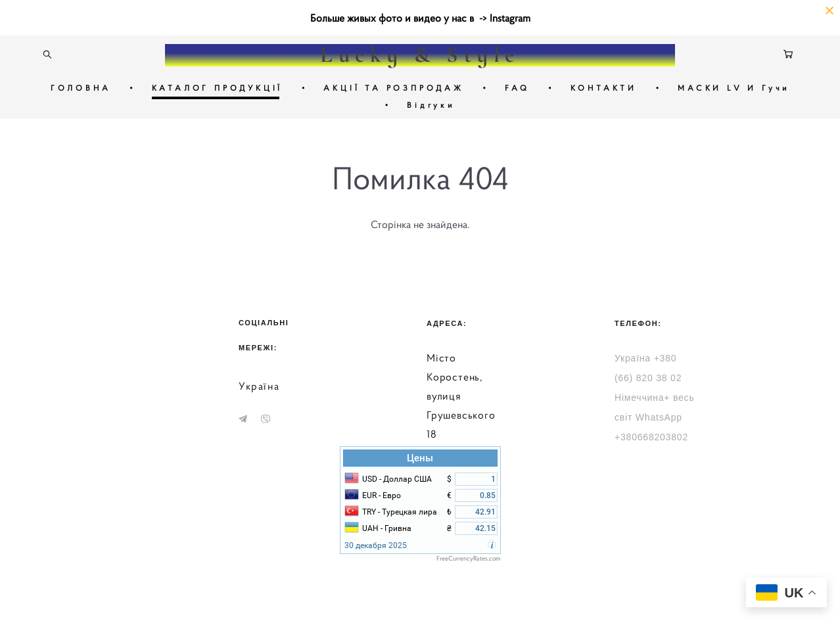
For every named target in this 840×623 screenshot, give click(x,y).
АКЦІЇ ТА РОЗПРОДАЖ (393, 88)
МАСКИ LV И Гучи (734, 88)
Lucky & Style (420, 55)
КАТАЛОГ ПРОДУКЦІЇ (218, 88)
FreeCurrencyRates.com (469, 558)
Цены (420, 458)
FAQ (517, 88)
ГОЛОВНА (81, 88)
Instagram (510, 18)
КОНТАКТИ (604, 88)
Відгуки (431, 105)
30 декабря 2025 (376, 545)
